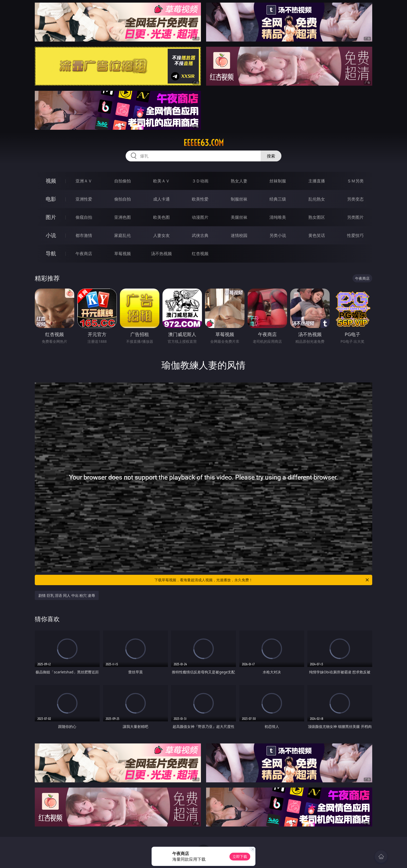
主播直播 (317, 181)
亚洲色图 (123, 217)
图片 (51, 217)
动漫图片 (200, 217)
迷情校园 (239, 235)
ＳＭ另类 (355, 181)
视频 (51, 181)
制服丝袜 (239, 199)
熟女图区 (317, 217)
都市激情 (84, 235)
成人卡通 (161, 199)
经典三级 (278, 199)
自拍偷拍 (123, 181)
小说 (51, 235)
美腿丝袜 (239, 217)
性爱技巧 (355, 235)
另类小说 (278, 235)
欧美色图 (161, 217)
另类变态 (355, 199)
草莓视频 (123, 254)
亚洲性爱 (84, 199)
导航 (51, 253)
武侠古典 (200, 235)
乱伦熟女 (317, 199)
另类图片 (355, 217)
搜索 (271, 156)
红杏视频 (200, 254)
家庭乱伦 (123, 235)
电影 (51, 199)
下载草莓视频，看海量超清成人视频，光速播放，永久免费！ (262, 580)
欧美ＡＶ (161, 181)
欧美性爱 (200, 199)
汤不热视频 (161, 254)
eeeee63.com (204, 143)
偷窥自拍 (84, 217)
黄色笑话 (317, 235)
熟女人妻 (239, 181)
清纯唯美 (278, 217)
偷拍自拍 (123, 199)
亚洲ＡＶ (84, 181)
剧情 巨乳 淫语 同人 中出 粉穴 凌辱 (67, 595)
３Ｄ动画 (200, 181)
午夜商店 (84, 254)
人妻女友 (161, 235)
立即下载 (240, 856)
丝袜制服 (278, 181)
